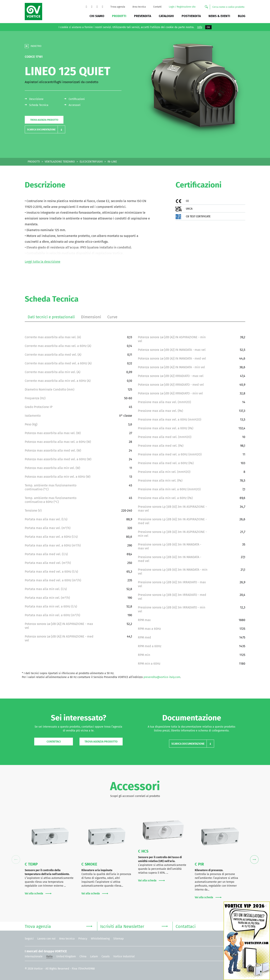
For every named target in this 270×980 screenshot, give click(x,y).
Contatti (157, 7)
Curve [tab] (112, 317)
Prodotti (119, 16)
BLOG (242, 16)
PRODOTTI (34, 162)
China (83, 956)
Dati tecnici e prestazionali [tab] (51, 317)
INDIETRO (36, 46)
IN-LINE (112, 162)
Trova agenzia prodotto (44, 120)
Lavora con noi (46, 939)
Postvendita (191, 16)
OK (208, 27)
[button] (45, 129)
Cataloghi (166, 16)
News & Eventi (219, 16)
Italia (49, 956)
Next (254, 860)
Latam (94, 956)
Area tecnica (139, 7)
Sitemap (118, 939)
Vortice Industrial (124, 956)
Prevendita (143, 16)
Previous (16, 860)
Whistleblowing (100, 939)
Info (200, 27)
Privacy (83, 939)
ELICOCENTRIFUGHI (91, 162)
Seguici (29, 939)
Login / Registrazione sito (182, 7)
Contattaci (54, 742)
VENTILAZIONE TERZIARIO (60, 162)
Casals (106, 956)
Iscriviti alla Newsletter (134, 926)
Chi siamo (97, 16)
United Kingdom (66, 956)
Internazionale (34, 956)
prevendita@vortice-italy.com (162, 677)
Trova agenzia (118, 7)
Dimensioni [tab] (91, 317)
